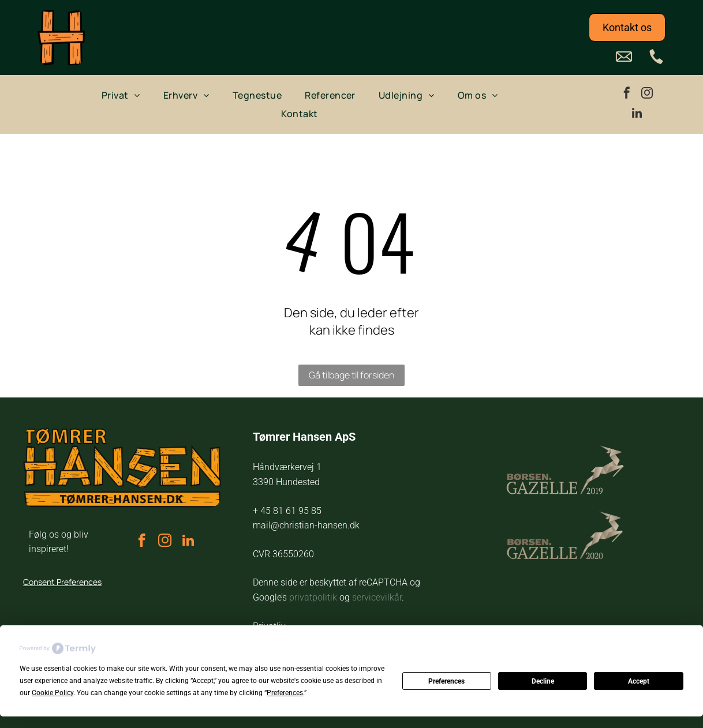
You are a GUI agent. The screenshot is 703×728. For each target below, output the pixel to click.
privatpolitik (313, 597)
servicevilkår (377, 597)
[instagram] (647, 94)
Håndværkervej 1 (287, 467)
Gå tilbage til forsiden (351, 375)
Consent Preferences (62, 582)
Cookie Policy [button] (53, 693)
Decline (543, 681)
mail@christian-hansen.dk (306, 525)
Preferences (446, 681)
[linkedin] (637, 115)
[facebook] (627, 94)
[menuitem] (121, 95)
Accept (639, 681)
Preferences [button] (285, 693)
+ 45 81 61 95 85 (287, 511)
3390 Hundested (286, 482)
